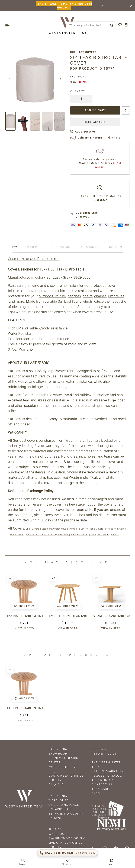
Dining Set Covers (100, 535)
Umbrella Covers (79, 529)
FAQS (96, 793)
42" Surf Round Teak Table (67, 616)
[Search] (112, 25)
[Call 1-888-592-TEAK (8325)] (68, 853)
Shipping (99, 749)
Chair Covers (33, 529)
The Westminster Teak (106, 765)
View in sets (24, 628)
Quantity (78, 91)
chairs (88, 296)
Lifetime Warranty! (108, 771)
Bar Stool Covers (35, 535)
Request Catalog (107, 776)
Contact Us (102, 785)
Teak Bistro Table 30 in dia (24, 616)
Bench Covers (17, 535)
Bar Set (115, 535)
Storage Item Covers (116, 529)
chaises (100, 296)
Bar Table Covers (79, 535)
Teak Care (100, 789)
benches (74, 296)
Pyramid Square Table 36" (111, 616)
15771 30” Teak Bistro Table (62, 269)
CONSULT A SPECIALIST (95, 122)
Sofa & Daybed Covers (57, 535)
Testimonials (103, 780)
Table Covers (97, 529)
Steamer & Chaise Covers (55, 529)
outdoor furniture (52, 296)
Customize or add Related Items (34, 259)
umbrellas (116, 296)
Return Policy (104, 754)
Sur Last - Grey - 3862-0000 (68, 277)
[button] (26, 6)
